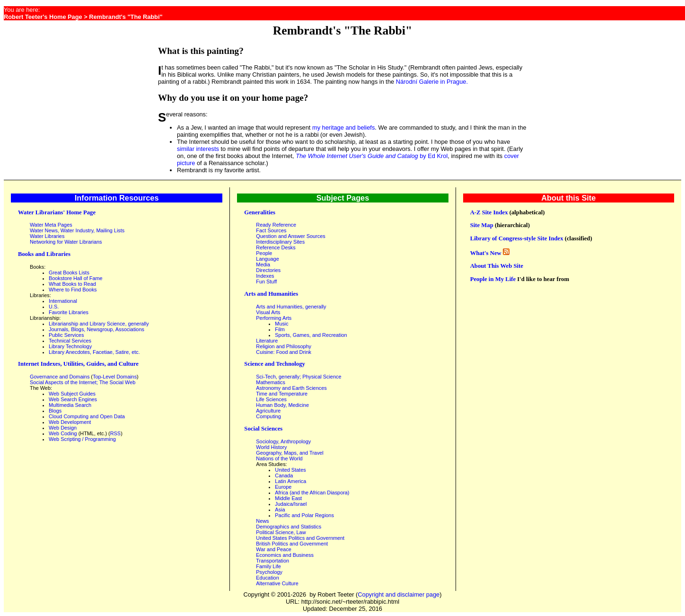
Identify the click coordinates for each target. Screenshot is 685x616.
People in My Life (493, 279)
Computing (268, 416)
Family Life (268, 566)
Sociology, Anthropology (283, 441)
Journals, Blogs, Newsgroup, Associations (97, 329)
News (262, 521)
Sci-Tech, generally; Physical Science (299, 377)
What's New (486, 253)
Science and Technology (275, 364)
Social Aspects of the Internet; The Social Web (83, 382)
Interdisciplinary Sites (280, 242)
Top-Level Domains (115, 377)
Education (267, 578)
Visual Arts (268, 312)
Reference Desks (276, 247)
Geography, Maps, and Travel (290, 453)
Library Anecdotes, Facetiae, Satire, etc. (94, 352)
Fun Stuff (266, 282)
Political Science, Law (281, 532)
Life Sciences (271, 399)
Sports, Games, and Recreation (311, 335)
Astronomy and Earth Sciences (291, 388)
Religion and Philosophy (284, 346)
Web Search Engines (73, 399)
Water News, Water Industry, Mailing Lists (77, 230)
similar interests (198, 149)
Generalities (260, 212)
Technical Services (70, 341)
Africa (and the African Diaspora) (312, 493)
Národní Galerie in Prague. (432, 82)
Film (280, 329)
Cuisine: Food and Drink (284, 352)
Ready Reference (276, 225)
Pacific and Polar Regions (304, 515)
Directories (268, 270)
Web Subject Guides (72, 394)
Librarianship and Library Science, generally (99, 324)
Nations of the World (279, 458)
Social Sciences (263, 429)
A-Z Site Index (489, 212)
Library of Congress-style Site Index (517, 238)
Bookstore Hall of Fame (76, 278)
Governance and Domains (60, 377)
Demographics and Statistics (289, 527)
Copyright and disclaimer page (399, 594)
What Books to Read (72, 284)
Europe (283, 487)
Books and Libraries (44, 254)
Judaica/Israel (291, 504)
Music (281, 324)
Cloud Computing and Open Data (87, 416)
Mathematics (271, 382)
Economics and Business (285, 555)
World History (271, 447)
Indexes (265, 276)
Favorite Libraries (69, 312)
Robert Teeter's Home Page (43, 17)
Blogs (55, 411)
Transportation (272, 561)
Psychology (269, 572)
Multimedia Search (70, 405)
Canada (284, 475)
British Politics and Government (292, 544)
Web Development (70, 422)
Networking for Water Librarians (66, 242)
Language (267, 259)
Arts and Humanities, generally (291, 307)
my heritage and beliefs (343, 128)
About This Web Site (497, 266)
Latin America (290, 481)
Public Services (66, 335)
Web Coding (63, 433)
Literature (267, 341)
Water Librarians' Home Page (57, 212)
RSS (115, 433)
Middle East (288, 498)
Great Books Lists (69, 273)
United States (290, 470)
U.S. (54, 307)
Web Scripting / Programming (82, 439)
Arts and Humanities (271, 294)
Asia (280, 510)
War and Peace (274, 549)
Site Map (482, 225)
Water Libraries (47, 236)
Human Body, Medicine (282, 405)
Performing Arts (274, 318)
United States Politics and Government (300, 538)
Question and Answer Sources (290, 236)
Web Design (63, 428)
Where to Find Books (73, 290)
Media (263, 264)
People (264, 253)
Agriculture (268, 411)
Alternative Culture (277, 583)
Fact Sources (271, 230)
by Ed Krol (372, 156)
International (63, 301)
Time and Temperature (282, 394)
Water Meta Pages (51, 225)
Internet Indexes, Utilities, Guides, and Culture (78, 364)
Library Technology (70, 346)
